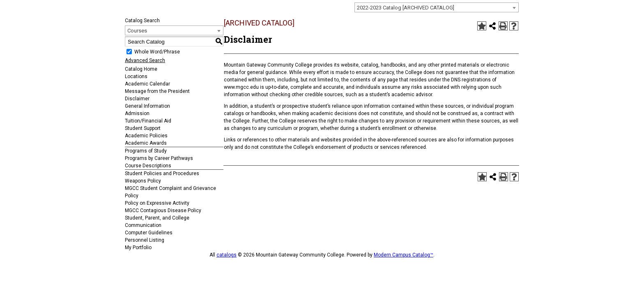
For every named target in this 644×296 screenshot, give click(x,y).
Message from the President (157, 91)
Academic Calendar (147, 84)
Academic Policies (146, 136)
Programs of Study (146, 151)
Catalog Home (141, 69)
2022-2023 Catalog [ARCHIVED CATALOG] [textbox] (406, 8)
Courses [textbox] (137, 31)
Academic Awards (146, 143)
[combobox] (437, 7)
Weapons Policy (143, 181)
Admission (137, 113)
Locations (136, 76)
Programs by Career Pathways (159, 158)
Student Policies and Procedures (162, 173)
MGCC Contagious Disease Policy (163, 210)
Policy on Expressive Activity (157, 203)
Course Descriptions (148, 166)
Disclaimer (137, 99)
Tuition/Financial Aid (148, 121)
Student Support (143, 128)
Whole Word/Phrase (157, 52)
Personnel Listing (145, 240)
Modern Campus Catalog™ (404, 255)
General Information (147, 106)
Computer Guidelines (149, 233)
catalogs (227, 255)
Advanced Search (145, 60)
